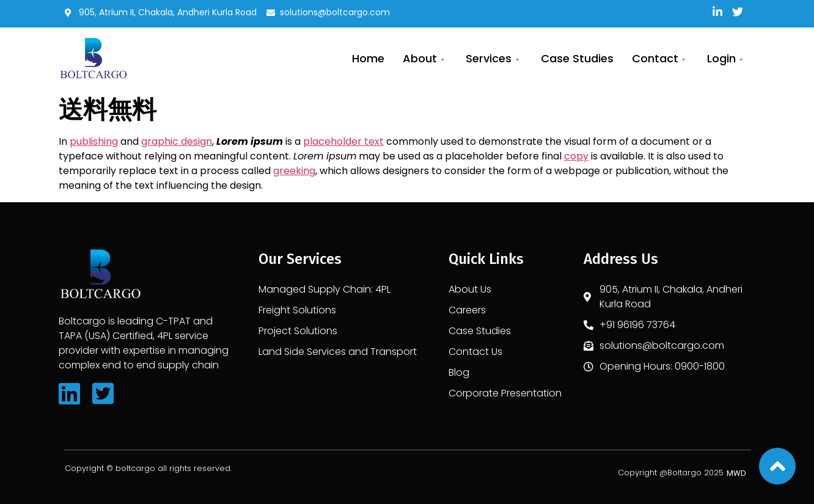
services (494, 58)
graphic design (177, 141)
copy (576, 156)
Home (368, 58)
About (425, 58)
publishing (94, 141)
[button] (736, 473)
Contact (660, 58)
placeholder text (343, 141)
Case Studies (577, 58)
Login (727, 58)
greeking (294, 171)
